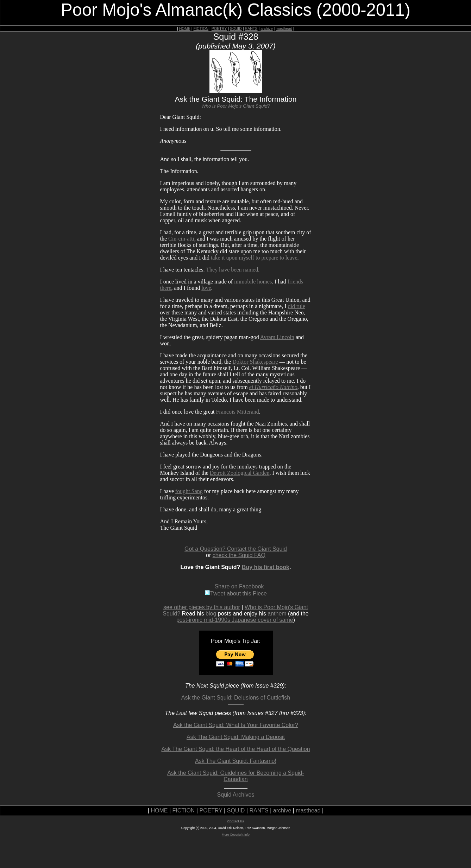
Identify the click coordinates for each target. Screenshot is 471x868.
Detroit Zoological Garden (240, 473)
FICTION (201, 28)
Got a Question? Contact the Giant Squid (236, 549)
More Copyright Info (236, 835)
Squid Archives (236, 795)
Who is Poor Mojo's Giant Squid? (236, 106)
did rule (296, 306)
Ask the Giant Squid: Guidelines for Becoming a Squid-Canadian (236, 776)
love (206, 288)
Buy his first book (266, 567)
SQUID (236, 28)
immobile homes (253, 282)
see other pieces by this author (202, 607)
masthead (284, 28)
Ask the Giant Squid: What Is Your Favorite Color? (236, 725)
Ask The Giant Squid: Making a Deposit (236, 737)
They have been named (232, 270)
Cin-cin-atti (181, 239)
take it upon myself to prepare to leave (254, 258)
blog (211, 614)
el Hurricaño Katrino (273, 387)
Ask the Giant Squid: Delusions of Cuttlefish (236, 698)
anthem (277, 614)
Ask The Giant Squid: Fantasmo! (236, 761)
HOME (185, 28)
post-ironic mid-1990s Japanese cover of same (235, 620)
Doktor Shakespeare (255, 362)
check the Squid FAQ (239, 555)
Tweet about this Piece (236, 593)
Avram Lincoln (277, 337)
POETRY (219, 28)
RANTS (251, 28)
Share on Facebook (239, 586)
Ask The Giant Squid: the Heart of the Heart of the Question (235, 749)
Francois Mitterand (238, 412)
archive (266, 28)
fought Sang (189, 491)
